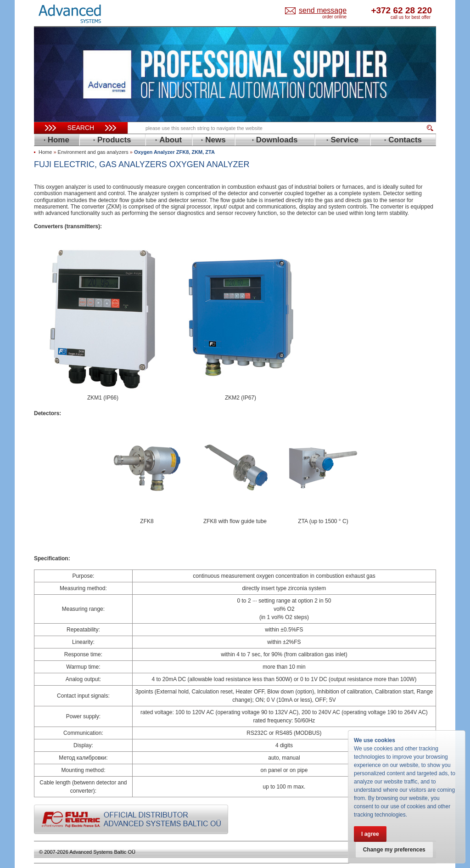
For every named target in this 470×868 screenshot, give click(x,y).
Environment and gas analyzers (93, 152)
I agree (370, 834)
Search (81, 128)
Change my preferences (394, 850)
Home (45, 152)
